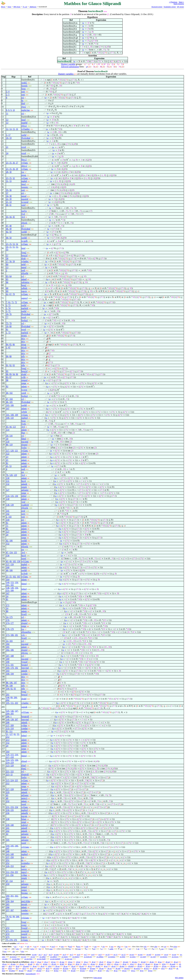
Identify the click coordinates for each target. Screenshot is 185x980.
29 (17, 169)
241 (8, 828)
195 (8, 703)
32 (14, 178)
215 (12, 755)
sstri (23, 92)
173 (8, 635)
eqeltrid (25, 308)
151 (8, 590)
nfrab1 (24, 336)
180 (12, 635)
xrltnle (24, 412)
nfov (23, 683)
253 (12, 866)
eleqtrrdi (25, 774)
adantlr (24, 484)
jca (23, 172)
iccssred (25, 202)
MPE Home (17, 7)
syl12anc (25, 561)
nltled (24, 496)
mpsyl (24, 872)
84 (7, 344)
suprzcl (24, 298)
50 (10, 232)
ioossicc (25, 187)
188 (12, 656)
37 (7, 193)
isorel (24, 558)
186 (12, 650)
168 (8, 674)
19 (10, 138)
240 (12, 825)
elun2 (24, 768)
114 (8, 430)
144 (8, 520)
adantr (24, 386)
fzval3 (24, 614)
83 (7, 377)
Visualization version (170, 7)
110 (12, 418)
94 (14, 374)
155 (15, 552)
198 (11, 686)
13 (7, 120)
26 (14, 163)
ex (22, 860)
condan (24, 674)
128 (11, 475)
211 (11, 731)
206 (8, 716)
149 (8, 582)
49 (10, 229)
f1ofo (24, 424)
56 (10, 261)
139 (12, 505)
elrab (23, 258)
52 (17, 247)
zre (23, 472)
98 (7, 380)
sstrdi (24, 393)
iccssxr (24, 390)
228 (12, 789)
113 (14, 427)
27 (17, 163)
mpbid (24, 181)
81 (7, 329)
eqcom (24, 816)
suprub (24, 707)
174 (8, 623)
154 (11, 552)
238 (8, 819)
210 (12, 728)
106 (12, 405)
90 (7, 356)
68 (7, 288)
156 (8, 555)
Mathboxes (33, 7)
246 (16, 846)
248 (8, 851)
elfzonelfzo (26, 632)
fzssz (23, 89)
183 (11, 641)
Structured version (157, 7)
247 (8, 848)
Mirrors (3, 7)
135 (12, 496)
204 (8, 713)
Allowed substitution (70, 67)
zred (23, 511)
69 (7, 291)
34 (7, 196)
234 (16, 807)
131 (8, 481)
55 (7, 249)
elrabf (24, 374)
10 (14, 110)
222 (12, 771)
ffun (23, 433)
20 (7, 247)
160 (8, 567)
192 (16, 668)
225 (16, 780)
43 (7, 217)
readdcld (25, 505)
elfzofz (24, 223)
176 (8, 620)
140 (8, 719)
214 (8, 762)
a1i (23, 97)
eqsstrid (25, 199)
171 (8, 605)
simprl (24, 887)
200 (15, 698)
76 (10, 314)
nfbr (23, 365)
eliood (24, 761)
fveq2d (24, 662)
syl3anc (25, 163)
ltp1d (24, 481)
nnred (24, 267)
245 (12, 846)
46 (7, 229)
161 (8, 585)
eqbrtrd (24, 825)
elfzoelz (25, 508)
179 (12, 629)
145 (8, 711)
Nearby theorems (179, 4)
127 (8, 490)
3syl (23, 217)
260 (8, 896)
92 (10, 365)
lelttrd (24, 589)
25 (10, 163)
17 (9, 135)
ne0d (23, 264)
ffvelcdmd (26, 138)
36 (10, 190)
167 (8, 593)
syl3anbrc (26, 129)
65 (7, 279)
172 (8, 665)
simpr (24, 383)
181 (16, 635)
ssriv (23, 514)
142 (8, 514)
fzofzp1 (25, 320)
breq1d (24, 255)
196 (11, 683)
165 (12, 585)
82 (7, 386)
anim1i (24, 798)
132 (8, 484)
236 (8, 813)
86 (14, 344)
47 (7, 226)
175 (11, 617)
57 (7, 255)
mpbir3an (25, 110)
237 (8, 857)
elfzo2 (24, 126)
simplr (24, 487)
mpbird (24, 418)
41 (10, 205)
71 (13, 302)
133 (8, 728)
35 (7, 190)
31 (7, 181)
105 (11, 402)
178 (8, 629)
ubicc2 (24, 166)
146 (12, 711)
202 (8, 700)
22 (7, 199)
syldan (24, 725)
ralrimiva (25, 282)
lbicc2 (24, 160)
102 (11, 393)
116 (11, 436)
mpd (23, 866)
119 (11, 445)
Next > (181, 2)
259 (8, 884)
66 (7, 282)
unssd (24, 196)
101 (8, 415)
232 (8, 801)
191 (12, 665)
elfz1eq (25, 653)
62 (7, 294)
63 (7, 276)
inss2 (24, 184)
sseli (23, 270)
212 (8, 737)
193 (8, 671)
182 (8, 650)
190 (8, 662)
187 (8, 656)
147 (16, 711)
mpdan (24, 731)
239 (8, 825)
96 (17, 374)
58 (7, 258)
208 (8, 722)
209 (12, 725)
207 (16, 719)
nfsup (24, 344)
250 (12, 857)
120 (12, 451)
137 (8, 725)
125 (12, 760)
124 (8, 760)
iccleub (24, 573)
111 (8, 875)
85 (10, 344)
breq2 (24, 285)
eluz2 (24, 107)
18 (7, 138)
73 (9, 305)
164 (8, 580)
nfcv (23, 339)
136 (16, 496)
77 (7, 317)
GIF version (180, 7)
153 (12, 582)
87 (9, 347)
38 (10, 196)
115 (8, 780)
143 (10, 517)
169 (8, 668)
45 (14, 217)
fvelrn (24, 448)
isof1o (24, 211)
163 (18, 577)
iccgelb (24, 241)
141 (8, 511)
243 (8, 854)
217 (8, 757)
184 (8, 644)
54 (17, 244)
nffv (23, 356)
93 (14, 365)
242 (8, 831)
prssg (24, 175)
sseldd (24, 232)
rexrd (24, 147)
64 (10, 276)
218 (12, 757)
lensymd (25, 668)
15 (14, 129)
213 (8, 740)
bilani (24, 819)
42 (7, 232)
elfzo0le (25, 273)
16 (17, 129)
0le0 (23, 103)
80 (10, 326)
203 (16, 703)
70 (14, 294)
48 (10, 226)
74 (9, 308)
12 (7, 129)
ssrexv (24, 869)
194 (12, 674)
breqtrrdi (25, 716)
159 (12, 564)
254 (12, 872)
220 (12, 765)
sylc (23, 635)
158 (18, 561)
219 (12, 762)
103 (8, 405)
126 (8, 755)
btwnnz (25, 893)
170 (12, 668)
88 (10, 356)
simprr (24, 890)
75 (9, 311)
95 (7, 371)
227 (8, 789)
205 (12, 713)
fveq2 (24, 252)
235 (12, 810)
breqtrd (24, 665)
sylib (23, 377)
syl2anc (25, 178)
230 (8, 810)
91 (7, 365)
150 (16, 582)
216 (16, 755)
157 (8, 564)
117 (8, 451)
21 (7, 147)
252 (8, 863)
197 (15, 683)
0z (22, 100)
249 (12, 854)
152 (8, 544)
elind (23, 765)
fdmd (24, 439)
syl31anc (25, 712)
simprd (24, 380)
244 (8, 846)
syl (23, 226)
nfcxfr (24, 347)
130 (8, 478)
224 (12, 780)
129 (15, 475)
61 (9, 302)
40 (7, 205)
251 (8, 860)
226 (8, 866)
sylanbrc (25, 261)
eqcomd (25, 442)
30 (10, 172)
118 (8, 442)
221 (8, 771)
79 (10, 323)
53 (14, 244)
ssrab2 (24, 83)
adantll (24, 828)
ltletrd (24, 584)
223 (8, 774)
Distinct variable (68, 64)
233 (12, 807)
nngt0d (24, 123)
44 (10, 217)
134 (8, 496)
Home (9, 7)
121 (16, 451)
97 (10, 377)
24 (7, 153)
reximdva (25, 863)
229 (8, 792)
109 (16, 415)
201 (8, 695)
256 (12, 875)
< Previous (173, 2)
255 (16, 872)
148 (8, 588)
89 (10, 374)
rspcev (24, 291)
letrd (23, 248)
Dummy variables (66, 74)
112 (8, 872)
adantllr (25, 813)
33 (10, 181)
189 (8, 659)
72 (16, 302)
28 (7, 172)
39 (10, 199)
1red (23, 502)
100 (8, 418)
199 (8, 689)
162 (14, 577)
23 (7, 163)
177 (12, 623)
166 (12, 590)
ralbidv (24, 288)
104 (11, 399)
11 (7, 113)
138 (8, 505)
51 (14, 247)
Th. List (25, 7)
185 (8, 647)
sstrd (23, 205)
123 (8, 765)
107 (8, 408)
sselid (24, 135)
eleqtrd (24, 445)
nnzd (23, 120)
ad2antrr (25, 490)
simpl (24, 822)
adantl (24, 279)
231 (8, 807)
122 (8, 454)
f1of (23, 214)
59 (14, 261)
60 (7, 264)
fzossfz (24, 86)
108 (12, 415)
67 (10, 294)
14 (10, 129)
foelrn (24, 777)
